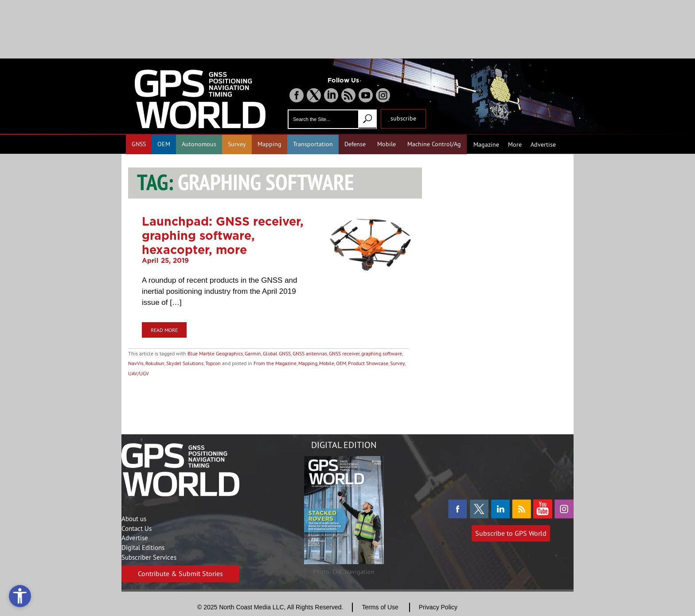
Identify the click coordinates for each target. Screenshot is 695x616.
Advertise (543, 144)
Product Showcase (368, 363)
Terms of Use (380, 607)
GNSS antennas (310, 353)
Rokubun (155, 363)
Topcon (213, 363)
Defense (355, 144)
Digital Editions (143, 548)
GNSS (139, 144)
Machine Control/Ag (434, 144)
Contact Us (137, 528)
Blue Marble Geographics (215, 353)
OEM (164, 144)
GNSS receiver (344, 353)
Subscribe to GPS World (511, 533)
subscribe (403, 118)
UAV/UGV (139, 373)
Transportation (313, 144)
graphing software (382, 353)
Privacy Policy (438, 607)
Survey (237, 144)
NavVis (136, 363)
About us (134, 519)
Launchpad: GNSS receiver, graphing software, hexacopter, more (223, 235)
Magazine (486, 144)
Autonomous (199, 144)
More (515, 144)
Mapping (269, 144)
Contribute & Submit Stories (180, 573)
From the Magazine (275, 363)
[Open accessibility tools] (20, 596)
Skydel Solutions (185, 363)
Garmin (253, 353)
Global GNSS (277, 353)
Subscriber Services (149, 557)
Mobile (387, 144)
